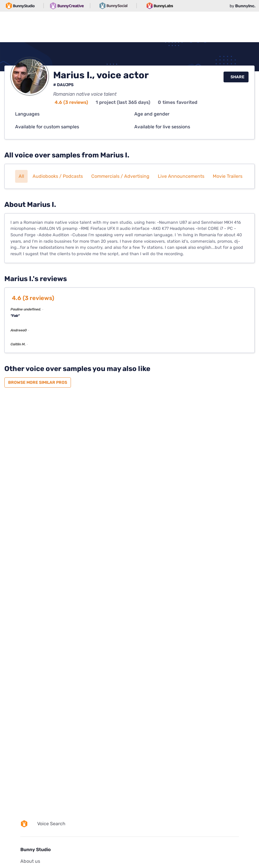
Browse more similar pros (38, 382)
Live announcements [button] (181, 176)
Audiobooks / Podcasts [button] (58, 176)
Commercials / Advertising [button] (120, 176)
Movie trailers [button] (228, 176)
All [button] (21, 176)
